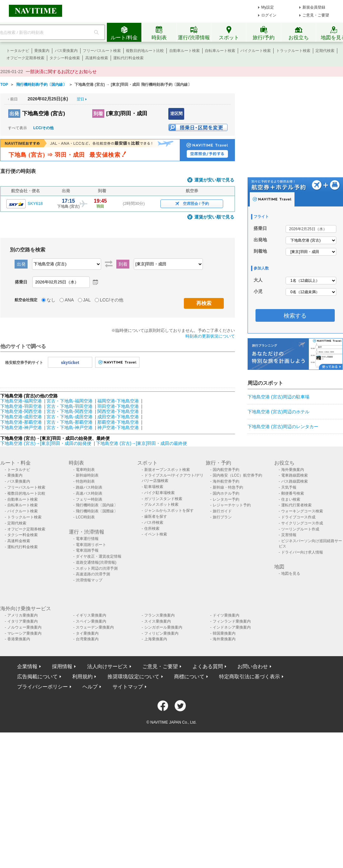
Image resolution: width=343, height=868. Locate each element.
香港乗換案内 (19, 639)
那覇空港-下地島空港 (118, 422)
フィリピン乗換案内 (161, 633)
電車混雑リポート (91, 545)
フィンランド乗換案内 (232, 621)
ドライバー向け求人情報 (302, 552)
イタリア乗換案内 (23, 621)
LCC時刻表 (85, 517)
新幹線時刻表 (87, 475)
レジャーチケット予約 (232, 505)
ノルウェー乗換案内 (24, 627)
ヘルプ (90, 687)
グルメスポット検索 (161, 504)
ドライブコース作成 (298, 517)
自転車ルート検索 (220, 51)
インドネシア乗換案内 (232, 627)
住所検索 (152, 529)
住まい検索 (291, 499)
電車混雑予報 (87, 550)
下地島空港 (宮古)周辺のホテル (278, 412)
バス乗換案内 (66, 51)
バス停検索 (154, 523)
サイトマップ (128, 687)
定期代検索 (325, 51)
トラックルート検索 (293, 51)
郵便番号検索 (293, 493)
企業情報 (27, 666)
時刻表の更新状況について (210, 336)
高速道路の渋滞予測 (93, 574)
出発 (14, 114)
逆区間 (176, 114)
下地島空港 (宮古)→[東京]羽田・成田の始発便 (46, 443)
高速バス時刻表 (89, 493)
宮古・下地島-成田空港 (70, 417)
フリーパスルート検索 (102, 51)
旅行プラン (222, 517)
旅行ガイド (222, 511)
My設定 (268, 7)
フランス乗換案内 (159, 615)
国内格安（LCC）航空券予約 (237, 475)
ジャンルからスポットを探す (169, 510)
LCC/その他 (43, 128)
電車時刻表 (85, 470)
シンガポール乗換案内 (163, 627)
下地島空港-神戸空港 (21, 428)
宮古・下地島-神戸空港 (70, 428)
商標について (189, 677)
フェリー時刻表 (89, 499)
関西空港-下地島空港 (118, 411)
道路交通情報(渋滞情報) (96, 562)
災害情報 (289, 535)
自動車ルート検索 (184, 51)
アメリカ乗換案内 (23, 615)
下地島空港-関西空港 (21, 411)
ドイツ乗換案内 (226, 615)
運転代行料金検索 (128, 58)
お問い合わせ (253, 666)
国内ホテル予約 (226, 493)
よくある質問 (208, 666)
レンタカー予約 (226, 499)
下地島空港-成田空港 (21, 417)
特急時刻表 (85, 481)
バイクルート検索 (256, 51)
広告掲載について (37, 677)
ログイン (269, 15)
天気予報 (289, 487)
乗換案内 (42, 51)
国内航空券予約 (226, 470)
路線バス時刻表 (89, 487)
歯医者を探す (156, 516)
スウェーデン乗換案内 (95, 627)
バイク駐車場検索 (159, 493)
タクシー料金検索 (65, 58)
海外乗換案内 (293, 470)
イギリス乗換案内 (91, 615)
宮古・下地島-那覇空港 (70, 422)
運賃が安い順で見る (214, 180)
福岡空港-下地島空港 (118, 401)
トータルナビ (18, 51)
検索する (295, 316)
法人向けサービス (107, 666)
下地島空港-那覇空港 (21, 422)
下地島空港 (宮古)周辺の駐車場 (278, 397)
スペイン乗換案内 (91, 621)
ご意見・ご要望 (316, 15)
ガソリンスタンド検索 (163, 499)
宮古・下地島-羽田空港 (70, 406)
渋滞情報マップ (89, 580)
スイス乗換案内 (158, 621)
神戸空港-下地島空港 (118, 428)
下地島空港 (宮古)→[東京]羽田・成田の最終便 (142, 443)
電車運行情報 (87, 539)
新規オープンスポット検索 (167, 470)
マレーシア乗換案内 (24, 633)
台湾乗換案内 (87, 639)
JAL (87, 300)
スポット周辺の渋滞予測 (97, 568)
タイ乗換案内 (87, 633)
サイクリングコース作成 (302, 523)
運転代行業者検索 (296, 505)
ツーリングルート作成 (300, 529)
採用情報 (62, 666)
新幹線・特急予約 (228, 487)
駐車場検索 (154, 487)
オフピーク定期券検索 (25, 58)
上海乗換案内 (156, 639)
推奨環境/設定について (133, 677)
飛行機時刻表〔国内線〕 (97, 505)
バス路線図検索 (294, 481)
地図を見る (291, 573)
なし (51, 300)
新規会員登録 (314, 7)
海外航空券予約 (226, 481)
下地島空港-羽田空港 (21, 406)
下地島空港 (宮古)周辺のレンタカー (283, 427)
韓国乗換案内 (224, 633)
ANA (69, 300)
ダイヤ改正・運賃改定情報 (99, 556)
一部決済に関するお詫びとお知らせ (61, 72)
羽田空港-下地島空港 (118, 406)
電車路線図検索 (294, 475)
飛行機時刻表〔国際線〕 (97, 511)
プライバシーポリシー (42, 687)
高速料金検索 (97, 58)
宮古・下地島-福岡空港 (70, 401)
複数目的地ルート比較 (145, 51)
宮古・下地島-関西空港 (70, 411)
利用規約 (82, 677)
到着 (98, 114)
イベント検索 (156, 534)
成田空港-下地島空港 (118, 417)
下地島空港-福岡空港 (21, 401)
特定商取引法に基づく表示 (249, 677)
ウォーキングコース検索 (302, 511)
